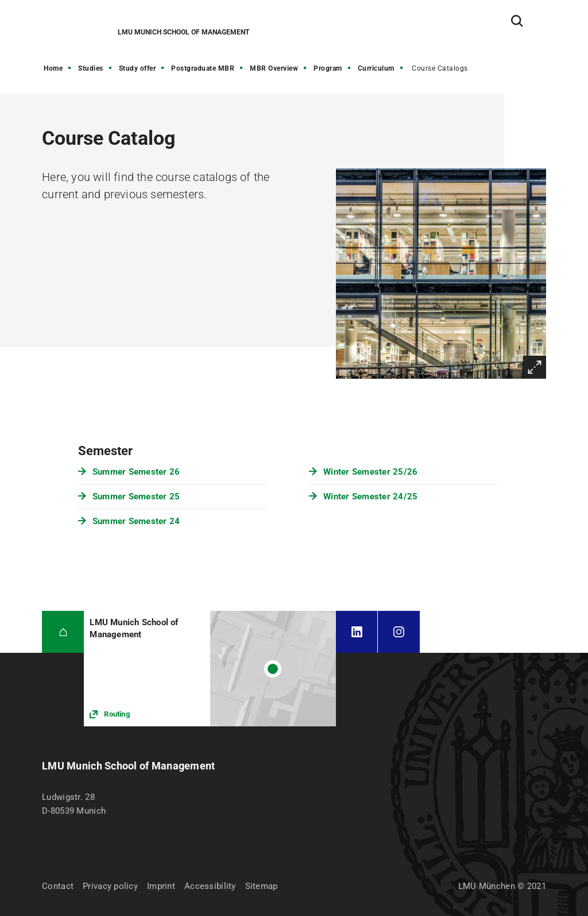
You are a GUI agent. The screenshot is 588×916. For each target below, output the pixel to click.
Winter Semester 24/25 (370, 497)
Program (328, 68)
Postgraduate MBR (203, 68)
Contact (58, 886)
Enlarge (535, 367)
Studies (91, 68)
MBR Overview (274, 68)
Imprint (161, 886)
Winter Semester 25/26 (370, 472)
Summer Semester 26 (136, 472)
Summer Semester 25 (136, 497)
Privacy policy (110, 886)
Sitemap (262, 886)
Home (53, 68)
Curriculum (376, 68)
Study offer (138, 68)
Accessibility (210, 886)
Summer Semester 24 (136, 521)
